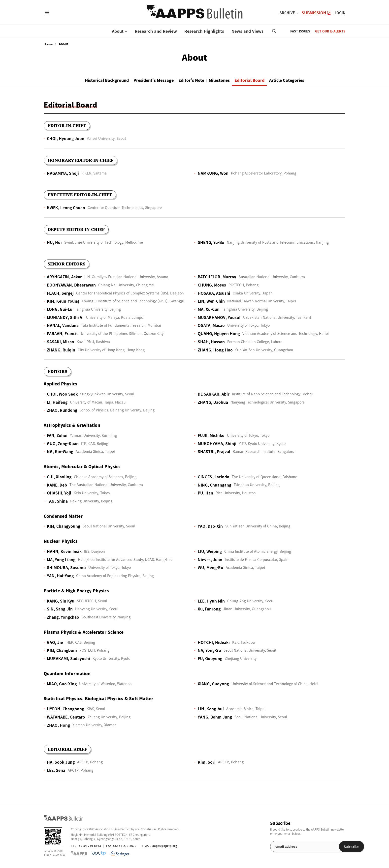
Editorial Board (258, 80)
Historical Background (93, 80)
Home (48, 44)
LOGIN (340, 13)
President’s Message (146, 80)
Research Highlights (204, 31)
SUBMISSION (316, 13)
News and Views (247, 31)
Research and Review (156, 31)
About (118, 31)
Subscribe (333, 847)
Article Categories (301, 80)
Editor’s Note (190, 80)
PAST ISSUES (300, 31)
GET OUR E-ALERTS (330, 31)
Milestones (223, 80)
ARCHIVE (287, 13)
